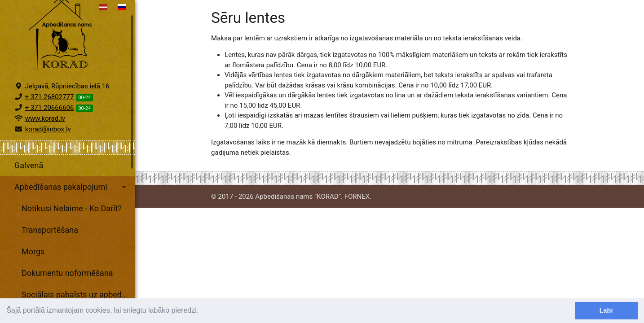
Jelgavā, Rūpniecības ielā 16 (67, 107)
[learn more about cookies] (202, 311)
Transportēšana (50, 251)
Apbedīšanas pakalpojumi (72, 208)
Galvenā (29, 186)
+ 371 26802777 (50, 118)
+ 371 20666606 (50, 128)
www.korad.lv (45, 139)
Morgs (33, 272)
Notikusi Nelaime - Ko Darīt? (72, 229)
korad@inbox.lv (48, 150)
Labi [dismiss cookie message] (606, 310)
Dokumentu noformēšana (67, 294)
